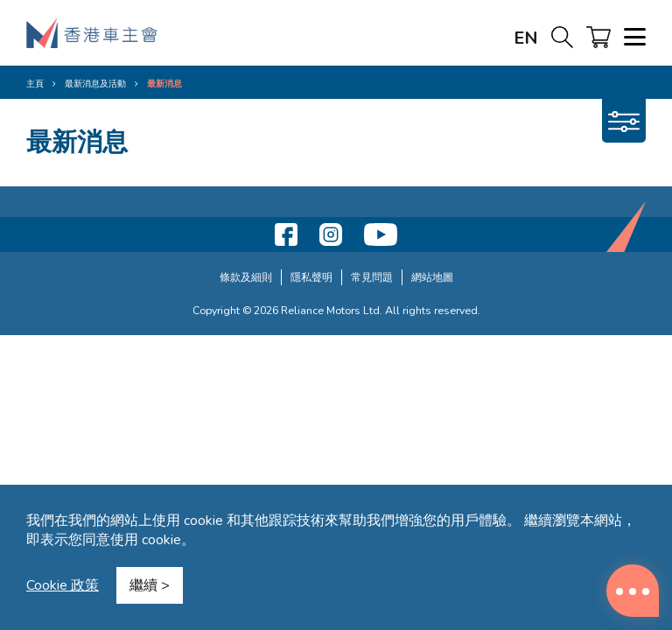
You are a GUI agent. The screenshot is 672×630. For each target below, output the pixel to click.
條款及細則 (246, 277)
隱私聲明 (311, 277)
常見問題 (372, 277)
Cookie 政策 (63, 585)
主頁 (35, 84)
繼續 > (150, 585)
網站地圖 (432, 277)
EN (526, 38)
